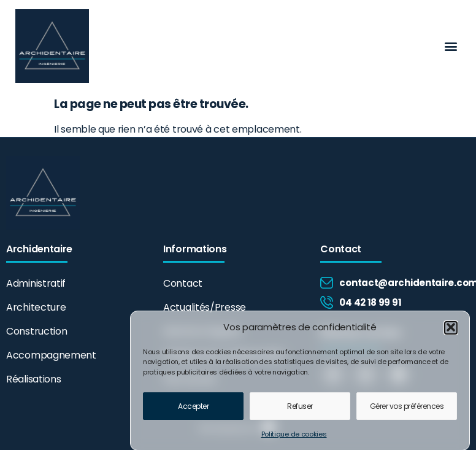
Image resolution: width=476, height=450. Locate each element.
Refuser (300, 409)
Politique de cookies (294, 437)
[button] (451, 330)
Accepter (193, 409)
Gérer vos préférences (407, 409)
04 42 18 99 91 (370, 302)
